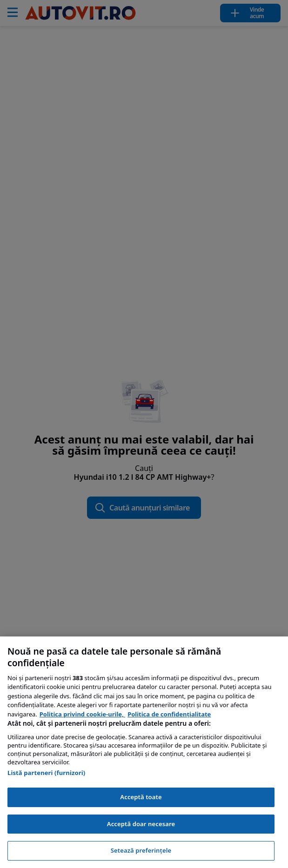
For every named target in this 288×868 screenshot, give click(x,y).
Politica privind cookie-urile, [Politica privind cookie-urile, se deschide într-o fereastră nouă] (82, 714)
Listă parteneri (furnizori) (46, 773)
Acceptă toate (141, 797)
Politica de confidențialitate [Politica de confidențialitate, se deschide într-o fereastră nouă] (169, 714)
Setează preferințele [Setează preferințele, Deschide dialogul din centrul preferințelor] (141, 850)
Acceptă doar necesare (141, 824)
